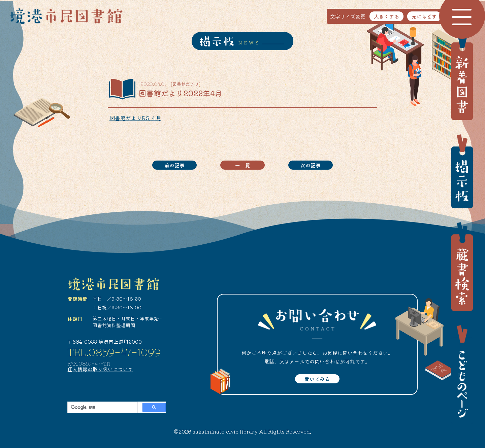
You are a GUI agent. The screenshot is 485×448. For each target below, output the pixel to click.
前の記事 (174, 165)
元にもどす (424, 16)
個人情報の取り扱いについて (100, 369)
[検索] (102, 408)
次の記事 (311, 165)
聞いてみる (317, 379)
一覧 (245, 165)
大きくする (386, 16)
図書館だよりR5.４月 (135, 118)
